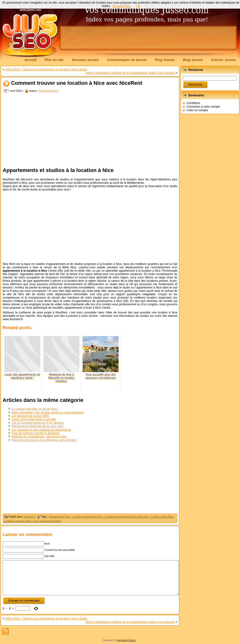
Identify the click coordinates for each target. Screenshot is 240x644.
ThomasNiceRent (48, 91)
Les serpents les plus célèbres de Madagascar (41, 430)
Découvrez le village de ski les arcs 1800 (38, 426)
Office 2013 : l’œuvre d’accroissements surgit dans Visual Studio (46, 69)
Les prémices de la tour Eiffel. (30, 416)
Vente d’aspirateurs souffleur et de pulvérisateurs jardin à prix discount (130, 73)
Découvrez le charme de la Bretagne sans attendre (44, 440)
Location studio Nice (161, 517)
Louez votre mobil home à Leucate (34, 419)
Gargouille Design (126, 640)
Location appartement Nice (87, 517)
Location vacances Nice (17, 521)
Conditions (193, 103)
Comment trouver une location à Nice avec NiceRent (77, 83)
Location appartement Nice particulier (126, 517)
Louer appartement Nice (47, 521)
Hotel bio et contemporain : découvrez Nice (39, 436)
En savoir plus (122, 6)
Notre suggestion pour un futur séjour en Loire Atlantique (48, 412)
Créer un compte (197, 110)
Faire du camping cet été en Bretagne (36, 433)
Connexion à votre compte (203, 107)
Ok (138, 6)
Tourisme (28, 517)
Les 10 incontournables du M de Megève (38, 423)
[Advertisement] (90, 129)
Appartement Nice (60, 517)
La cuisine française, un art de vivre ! (35, 409)
